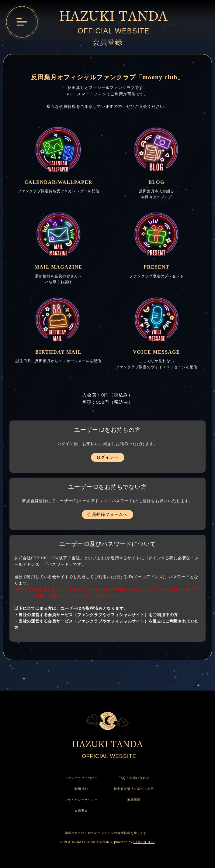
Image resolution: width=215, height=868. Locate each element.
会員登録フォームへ (107, 514)
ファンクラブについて (81, 778)
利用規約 (81, 789)
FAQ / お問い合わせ (134, 778)
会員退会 (81, 811)
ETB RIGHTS (144, 842)
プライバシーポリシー (81, 800)
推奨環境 (134, 800)
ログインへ (108, 457)
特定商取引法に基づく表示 (134, 789)
